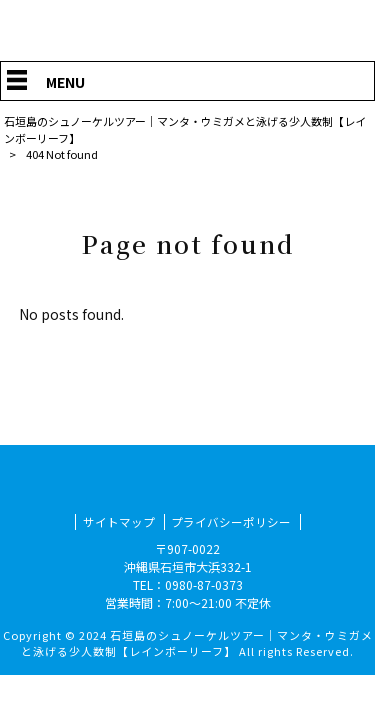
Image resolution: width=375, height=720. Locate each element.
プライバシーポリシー (231, 521)
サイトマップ (119, 521)
